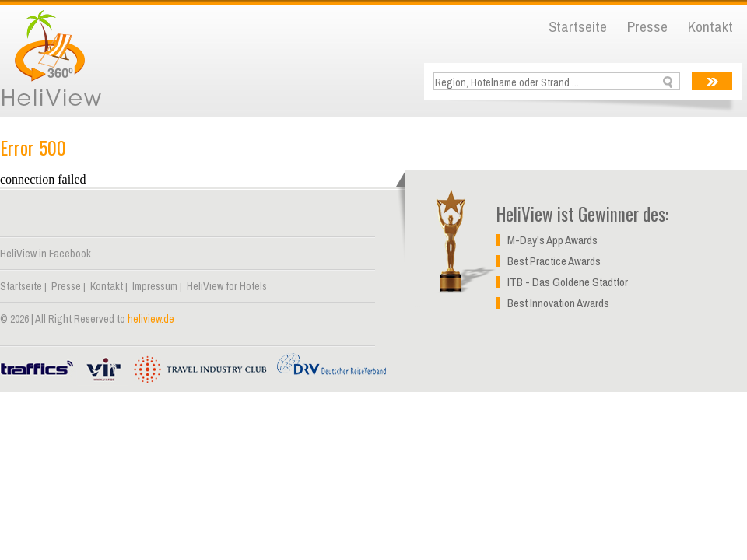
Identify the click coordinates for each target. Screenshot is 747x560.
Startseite (578, 26)
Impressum (155, 286)
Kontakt (710, 26)
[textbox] (558, 82)
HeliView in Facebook (46, 254)
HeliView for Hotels (227, 286)
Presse (647, 26)
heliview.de (151, 319)
